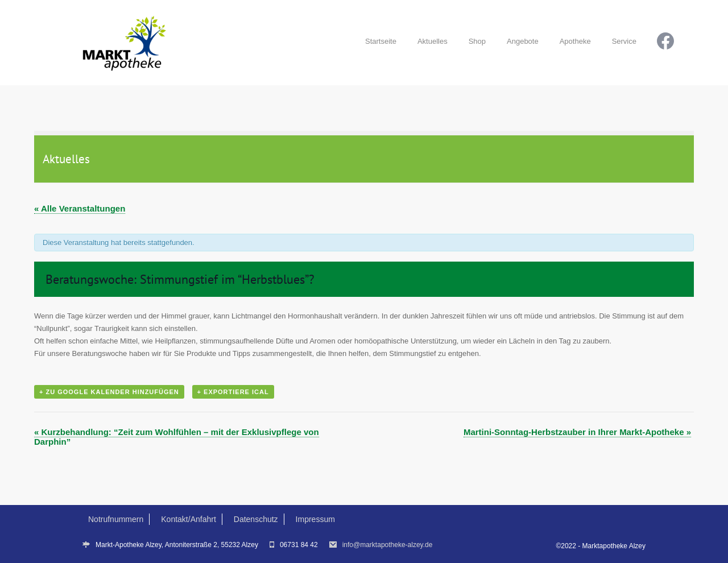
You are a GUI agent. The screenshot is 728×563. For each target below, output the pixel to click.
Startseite (381, 41)
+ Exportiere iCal (233, 392)
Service (624, 41)
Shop (477, 41)
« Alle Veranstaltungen (80, 208)
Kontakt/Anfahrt (189, 519)
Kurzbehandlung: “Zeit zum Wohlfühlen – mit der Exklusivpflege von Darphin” (177, 437)
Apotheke (575, 41)
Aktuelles (433, 41)
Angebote (523, 41)
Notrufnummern (116, 519)
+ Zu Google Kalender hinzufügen (109, 392)
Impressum (315, 519)
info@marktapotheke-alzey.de (388, 545)
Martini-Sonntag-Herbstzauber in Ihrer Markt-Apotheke (577, 432)
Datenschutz (256, 519)
